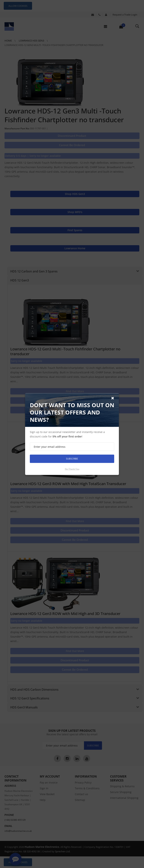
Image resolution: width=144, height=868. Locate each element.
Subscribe (72, 459)
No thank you (72, 469)
